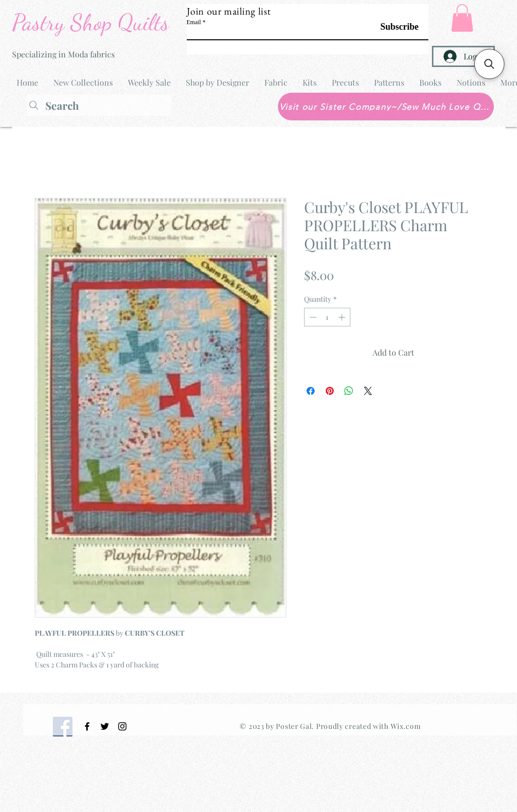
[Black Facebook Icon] (87, 726)
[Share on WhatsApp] (349, 391)
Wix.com (406, 726)
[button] (462, 18)
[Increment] (343, 317)
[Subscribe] (393, 27)
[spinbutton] (327, 317)
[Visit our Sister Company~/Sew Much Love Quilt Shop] (386, 107)
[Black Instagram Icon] (122, 726)
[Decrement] (312, 317)
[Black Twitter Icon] (105, 726)
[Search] (99, 105)
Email (194, 22)
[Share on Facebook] (311, 391)
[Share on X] (368, 391)
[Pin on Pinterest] (330, 391)
